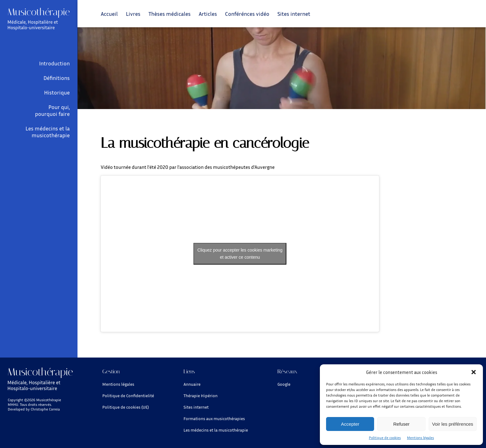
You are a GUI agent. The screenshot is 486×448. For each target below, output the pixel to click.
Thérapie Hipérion (201, 395)
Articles (208, 14)
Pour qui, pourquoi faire (52, 110)
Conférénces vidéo (247, 14)
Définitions (57, 78)
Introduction (54, 63)
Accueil (109, 14)
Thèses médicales (170, 14)
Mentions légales (420, 438)
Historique (57, 92)
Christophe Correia (45, 409)
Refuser (402, 424)
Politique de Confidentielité (128, 395)
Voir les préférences (453, 424)
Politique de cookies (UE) (126, 407)
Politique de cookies (385, 438)
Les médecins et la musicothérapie (48, 132)
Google (284, 384)
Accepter (350, 424)
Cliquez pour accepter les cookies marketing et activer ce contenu (240, 254)
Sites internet (294, 14)
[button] (474, 372)
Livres (133, 14)
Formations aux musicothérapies (214, 418)
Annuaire (192, 384)
